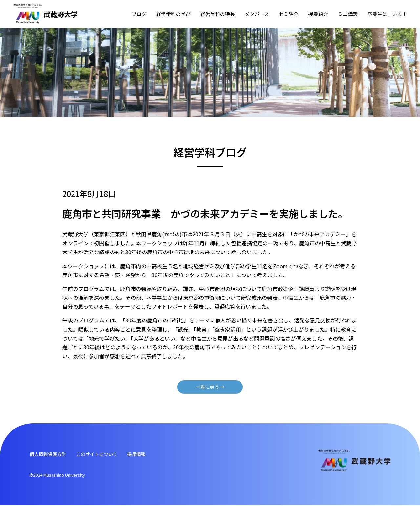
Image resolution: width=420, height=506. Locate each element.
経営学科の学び (173, 14)
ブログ (139, 14)
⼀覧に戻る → (210, 387)
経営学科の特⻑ (218, 14)
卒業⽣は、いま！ (387, 14)
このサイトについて (105, 455)
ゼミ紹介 (289, 14)
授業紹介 (318, 14)
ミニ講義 (348, 14)
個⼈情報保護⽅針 (51, 455)
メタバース (257, 14)
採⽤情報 (149, 455)
